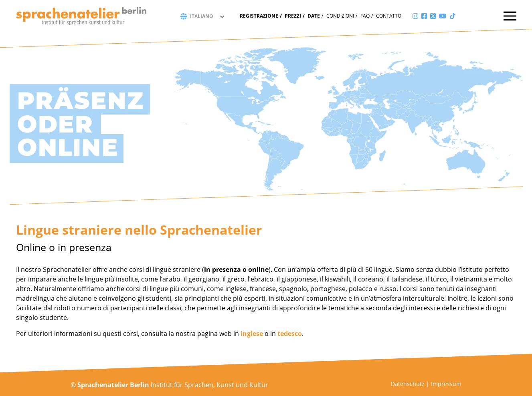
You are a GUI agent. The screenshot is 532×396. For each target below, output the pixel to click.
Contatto (389, 16)
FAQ (365, 16)
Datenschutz (408, 384)
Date (314, 16)
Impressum (446, 384)
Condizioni (340, 16)
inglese (252, 334)
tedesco (290, 334)
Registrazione (259, 16)
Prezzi (293, 16)
